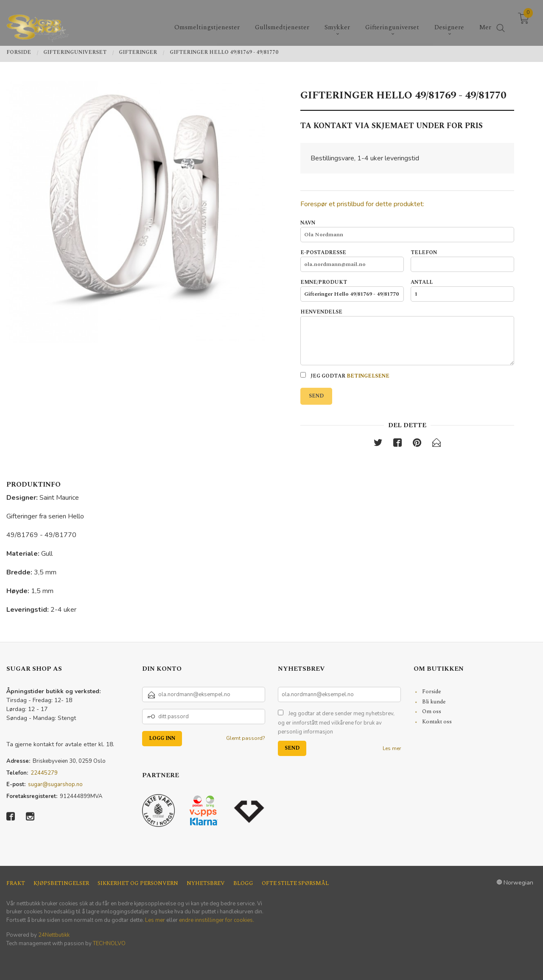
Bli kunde (434, 702)
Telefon (462, 260)
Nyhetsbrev (206, 883)
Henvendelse (407, 337)
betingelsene (368, 376)
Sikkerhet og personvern (138, 883)
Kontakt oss (437, 722)
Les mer (392, 748)
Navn (407, 231)
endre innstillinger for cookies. (217, 920)
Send (316, 396)
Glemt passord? (246, 738)
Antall (462, 290)
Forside (432, 692)
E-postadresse (352, 260)
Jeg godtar (345, 376)
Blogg (243, 883)
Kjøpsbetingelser (61, 883)
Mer (485, 21)
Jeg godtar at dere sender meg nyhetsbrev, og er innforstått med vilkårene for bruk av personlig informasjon (336, 723)
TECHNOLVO (109, 944)
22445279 (44, 773)
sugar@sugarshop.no (55, 784)
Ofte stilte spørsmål (295, 883)
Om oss (432, 711)
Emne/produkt (352, 290)
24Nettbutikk (54, 935)
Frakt (16, 883)
